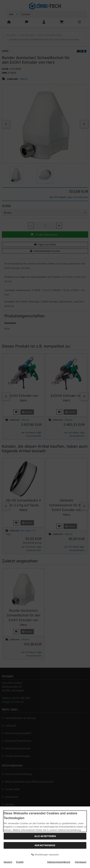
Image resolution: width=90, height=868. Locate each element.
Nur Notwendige (45, 845)
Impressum (81, 862)
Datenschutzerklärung (59, 862)
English (20, 862)
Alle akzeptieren (45, 836)
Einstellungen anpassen (45, 854)
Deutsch (8, 862)
